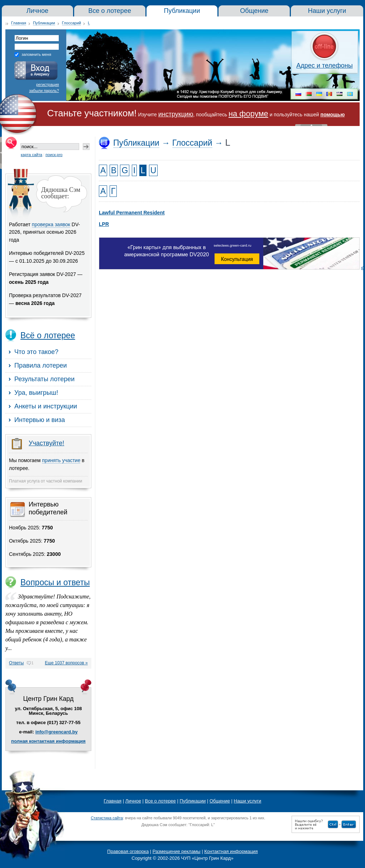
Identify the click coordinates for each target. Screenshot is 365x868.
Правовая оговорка (128, 851)
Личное (133, 801)
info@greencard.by (57, 732)
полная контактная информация (48, 741)
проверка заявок (51, 224)
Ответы (16, 663)
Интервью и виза (40, 420)
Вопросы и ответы (55, 582)
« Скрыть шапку (311, 125)
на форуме (248, 114)
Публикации (44, 23)
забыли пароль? (44, 91)
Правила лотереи (41, 365)
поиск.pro (54, 155)
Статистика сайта (107, 818)
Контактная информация (231, 851)
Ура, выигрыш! (36, 393)
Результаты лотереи (44, 379)
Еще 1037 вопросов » (66, 663)
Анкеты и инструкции (46, 406)
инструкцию (176, 114)
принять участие (61, 460)
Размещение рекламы (177, 851)
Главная (19, 23)
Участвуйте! (46, 443)
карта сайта (32, 155)
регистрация (48, 84)
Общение (220, 801)
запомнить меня (36, 54)
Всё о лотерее (48, 335)
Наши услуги (248, 801)
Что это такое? (36, 352)
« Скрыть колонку (1, 153)
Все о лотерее (160, 801)
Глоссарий (72, 23)
